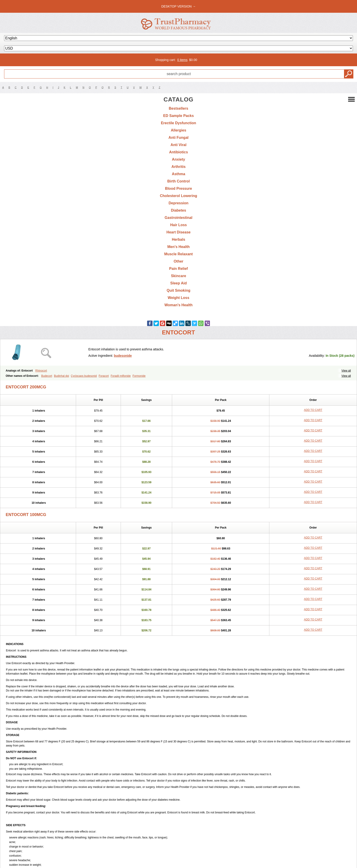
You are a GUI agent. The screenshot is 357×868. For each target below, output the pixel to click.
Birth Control (179, 181)
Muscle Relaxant (178, 254)
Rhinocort (41, 371)
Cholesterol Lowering (178, 196)
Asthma (179, 174)
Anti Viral (178, 145)
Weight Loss (179, 298)
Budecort (47, 376)
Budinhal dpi (61, 376)
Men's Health (178, 247)
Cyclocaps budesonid (84, 376)
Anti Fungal (178, 138)
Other (179, 261)
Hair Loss (179, 225)
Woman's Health (178, 305)
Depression (178, 203)
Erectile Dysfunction (179, 123)
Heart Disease (178, 232)
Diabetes (179, 210)
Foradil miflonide (121, 376)
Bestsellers (178, 108)
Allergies (178, 130)
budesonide (123, 356)
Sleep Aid (178, 283)
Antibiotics (179, 152)
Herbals (179, 239)
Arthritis (178, 167)
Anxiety (178, 159)
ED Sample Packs (178, 116)
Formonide (139, 376)
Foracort (104, 376)
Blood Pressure (178, 189)
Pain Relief (178, 269)
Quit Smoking (178, 290)
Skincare (179, 276)
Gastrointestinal (178, 218)
